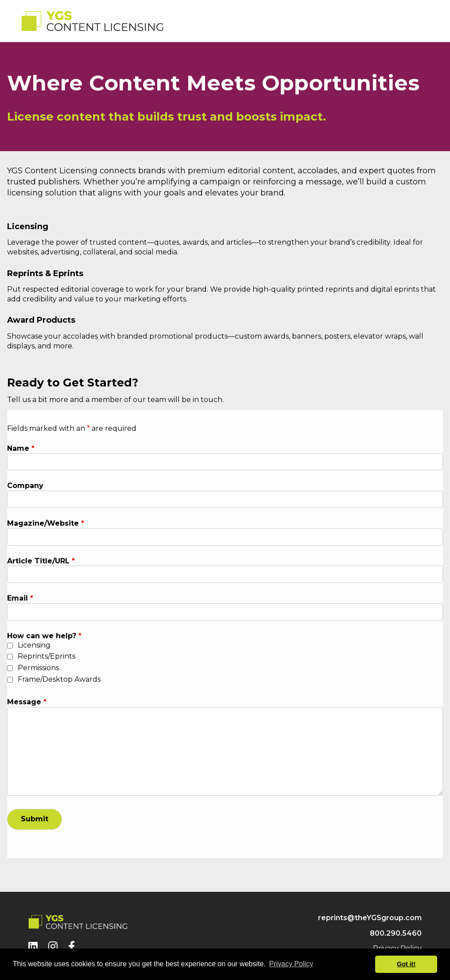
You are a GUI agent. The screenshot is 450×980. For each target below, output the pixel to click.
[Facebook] (72, 947)
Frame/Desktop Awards (59, 679)
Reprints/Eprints (47, 656)
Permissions (38, 668)
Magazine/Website (46, 523)
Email (20, 598)
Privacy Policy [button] (291, 964)
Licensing (34, 645)
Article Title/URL (41, 561)
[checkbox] (10, 646)
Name (21, 448)
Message (27, 702)
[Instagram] (53, 947)
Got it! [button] (406, 964)
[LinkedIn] (33, 947)
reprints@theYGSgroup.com (370, 918)
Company (25, 486)
